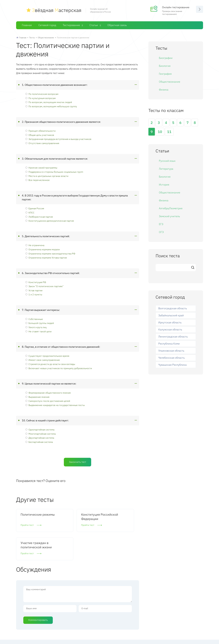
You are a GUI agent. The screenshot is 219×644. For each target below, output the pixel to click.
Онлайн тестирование (176, 7)
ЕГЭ (161, 224)
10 (160, 132)
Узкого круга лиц (36, 327)
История (164, 185)
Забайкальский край (171, 315)
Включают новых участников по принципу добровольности (59, 368)
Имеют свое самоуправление (43, 360)
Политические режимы (31, 517)
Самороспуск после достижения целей (48, 401)
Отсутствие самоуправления (42, 143)
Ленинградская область (173, 337)
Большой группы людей (40, 323)
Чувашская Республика (172, 365)
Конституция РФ (36, 282)
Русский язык (167, 161)
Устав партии (34, 290)
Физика (164, 90)
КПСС (30, 212)
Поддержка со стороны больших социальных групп (54, 172)
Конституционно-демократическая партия (50, 221)
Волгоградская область (173, 308)
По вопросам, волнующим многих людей (49, 102)
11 (169, 132)
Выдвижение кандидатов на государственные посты (55, 405)
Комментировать (38, 596)
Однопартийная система (40, 430)
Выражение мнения (37, 397)
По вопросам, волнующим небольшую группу (51, 106)
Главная (27, 25)
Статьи (94, 25)
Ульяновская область (171, 351)
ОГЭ (161, 232)
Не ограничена (35, 245)
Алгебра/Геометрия (171, 208)
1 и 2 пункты (34, 294)
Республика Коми (169, 344)
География (165, 74)
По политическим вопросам (42, 94)
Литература (166, 169)
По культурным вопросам (41, 98)
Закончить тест (78, 462)
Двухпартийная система (40, 438)
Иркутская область (170, 322)
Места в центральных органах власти (47, 176)
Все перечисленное (38, 180)
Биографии (166, 58)
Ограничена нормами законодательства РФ (50, 253)
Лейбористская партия (39, 217)
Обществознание (46, 38)
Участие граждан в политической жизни (119, 519)
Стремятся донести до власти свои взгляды (50, 364)
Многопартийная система (41, 434)
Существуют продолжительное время (47, 356)
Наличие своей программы (41, 168)
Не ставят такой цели (38, 331)
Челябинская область (171, 358)
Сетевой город (47, 25)
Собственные (34, 319)
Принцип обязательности (40, 131)
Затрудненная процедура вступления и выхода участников (58, 139)
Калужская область (170, 329)
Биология (165, 66)
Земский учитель (169, 216)
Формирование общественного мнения (48, 393)
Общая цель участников (40, 135)
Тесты (32, 38)
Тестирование (71, 25)
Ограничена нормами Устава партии (46, 258)
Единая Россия (35, 208)
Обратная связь (117, 25)
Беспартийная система (39, 442)
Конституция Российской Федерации (72, 519)
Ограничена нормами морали (43, 249)
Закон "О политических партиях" (44, 286)
